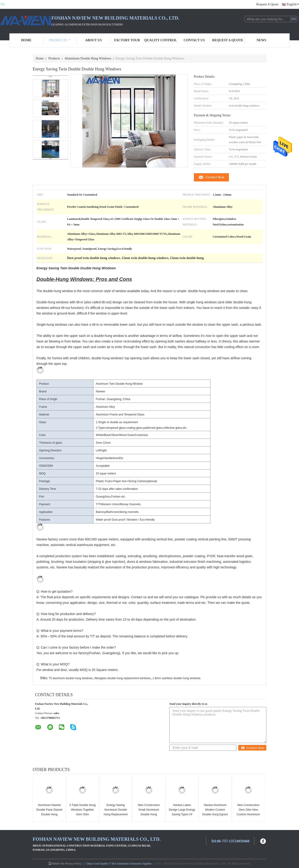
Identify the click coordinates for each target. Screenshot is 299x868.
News (262, 40)
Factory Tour (127, 40)
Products (60, 40)
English (293, 4)
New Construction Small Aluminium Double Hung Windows (149, 812)
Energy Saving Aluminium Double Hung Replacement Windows (116, 812)
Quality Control (161, 40)
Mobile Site (56, 864)
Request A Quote (267, 4)
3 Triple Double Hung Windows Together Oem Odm (83, 810)
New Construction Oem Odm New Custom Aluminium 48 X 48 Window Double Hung (248, 814)
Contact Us (194, 40)
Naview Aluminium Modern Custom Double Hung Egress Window (215, 812)
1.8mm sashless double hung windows (176, 678)
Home (26, 40)
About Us (93, 40)
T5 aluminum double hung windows (71, 678)
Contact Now (215, 177)
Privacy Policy (73, 864)
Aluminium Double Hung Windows (88, 58)
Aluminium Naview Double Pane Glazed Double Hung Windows (49, 812)
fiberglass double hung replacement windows (123, 678)
